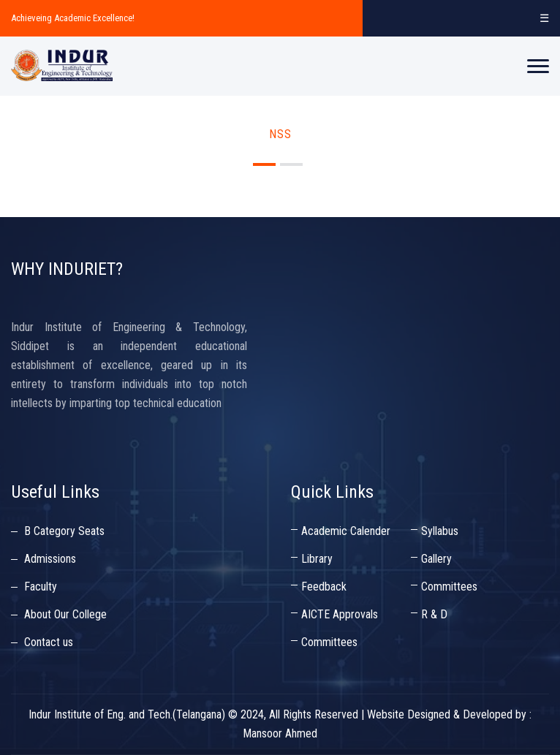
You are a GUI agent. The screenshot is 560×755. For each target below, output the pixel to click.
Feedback (324, 587)
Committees (449, 587)
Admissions (50, 559)
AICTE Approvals (340, 614)
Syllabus (440, 531)
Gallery (436, 559)
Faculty (41, 587)
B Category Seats (64, 531)
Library (317, 559)
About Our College (65, 614)
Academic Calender (346, 531)
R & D (434, 614)
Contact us (49, 642)
